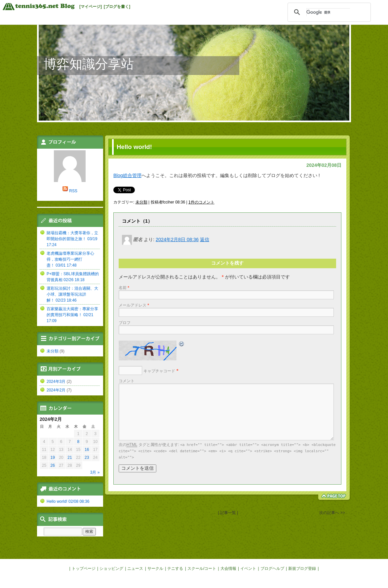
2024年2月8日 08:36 (177, 239)
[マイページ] (91, 7)
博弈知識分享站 (89, 64)
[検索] (328, 12)
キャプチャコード (159, 371)
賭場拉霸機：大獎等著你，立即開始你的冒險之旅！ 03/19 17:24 (72, 239)
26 (53, 465)
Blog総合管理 (127, 175)
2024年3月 (56, 382)
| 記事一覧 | (228, 513)
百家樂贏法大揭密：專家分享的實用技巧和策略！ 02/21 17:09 (72, 315)
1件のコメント (201, 202)
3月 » (95, 472)
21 (70, 458)
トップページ (84, 569)
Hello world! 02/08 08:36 (68, 501)
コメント (127, 381)
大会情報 (228, 569)
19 (53, 458)
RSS (73, 191)
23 (87, 458)
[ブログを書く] (117, 7)
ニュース (135, 569)
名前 (124, 288)
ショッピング (111, 569)
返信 (205, 239)
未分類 (141, 202)
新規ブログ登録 (302, 569)
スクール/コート (202, 569)
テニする (175, 569)
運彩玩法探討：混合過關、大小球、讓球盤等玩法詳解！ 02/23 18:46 (72, 294)
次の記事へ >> (332, 513)
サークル (155, 569)
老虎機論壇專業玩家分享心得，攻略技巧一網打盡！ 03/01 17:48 (70, 259)
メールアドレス (134, 305)
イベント (248, 569)
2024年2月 (56, 390)
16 (87, 450)
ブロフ (125, 323)
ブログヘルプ (272, 569)
